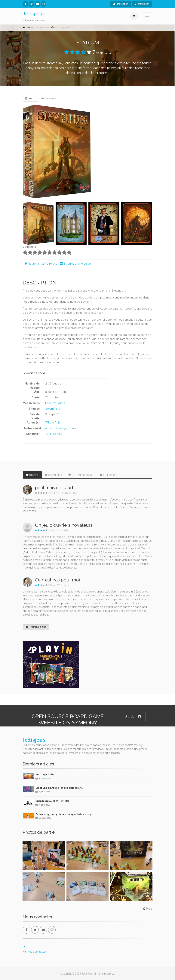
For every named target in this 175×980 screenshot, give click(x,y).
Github (133, 716)
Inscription (121, 4)
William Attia (53, 423)
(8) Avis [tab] (32, 475)
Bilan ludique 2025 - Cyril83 (52, 801)
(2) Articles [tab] (53, 475)
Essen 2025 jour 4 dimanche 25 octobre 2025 (63, 814)
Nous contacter (34, 952)
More (147, 909)
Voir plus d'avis (36, 627)
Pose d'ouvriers (55, 403)
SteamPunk (52, 409)
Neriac (73, 428)
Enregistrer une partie (75, 264)
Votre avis (49, 264)
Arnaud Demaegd (56, 428)
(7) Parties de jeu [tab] (81, 475)
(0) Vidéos (49, 98)
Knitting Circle (45, 775)
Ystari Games (54, 434)
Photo (31, 98)
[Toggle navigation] (147, 16)
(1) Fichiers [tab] (108, 475)
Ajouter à (31, 264)
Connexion (142, 4)
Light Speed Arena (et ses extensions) (59, 788)
